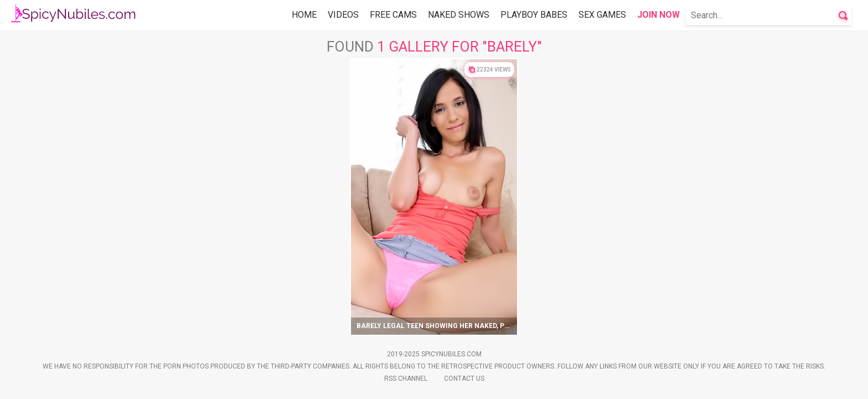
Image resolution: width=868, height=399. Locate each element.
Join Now (658, 15)
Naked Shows (459, 15)
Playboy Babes (534, 15)
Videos (343, 15)
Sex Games (602, 15)
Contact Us (464, 378)
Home (304, 15)
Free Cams (393, 15)
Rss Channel (406, 378)
